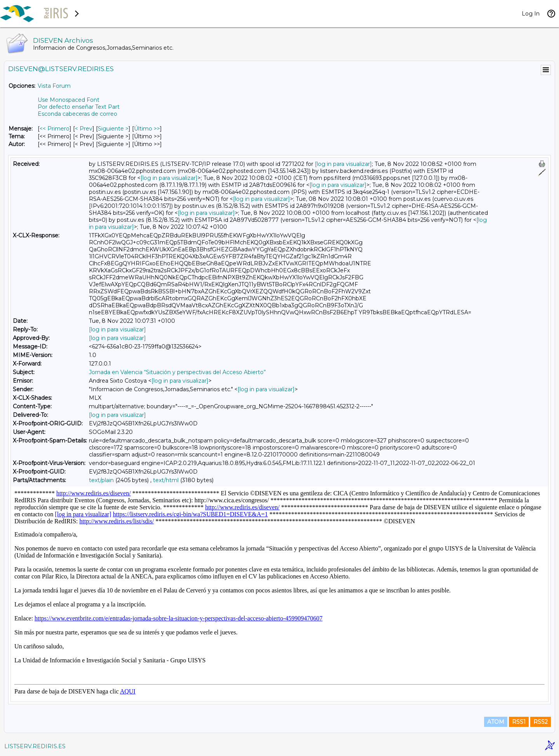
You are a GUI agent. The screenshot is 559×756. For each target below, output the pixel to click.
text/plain (101, 480)
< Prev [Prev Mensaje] (84, 129)
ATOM (496, 722)
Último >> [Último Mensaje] (147, 129)
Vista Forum (54, 86)
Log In (531, 14)
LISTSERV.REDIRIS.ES (35, 746)
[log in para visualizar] (343, 164)
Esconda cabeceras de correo (77, 114)
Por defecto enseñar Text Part (79, 107)
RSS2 (541, 722)
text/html (166, 480)
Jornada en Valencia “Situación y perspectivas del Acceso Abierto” (177, 372)
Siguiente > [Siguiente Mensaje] (113, 129)
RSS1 (519, 722)
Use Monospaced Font (69, 100)
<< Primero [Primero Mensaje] (55, 129)
